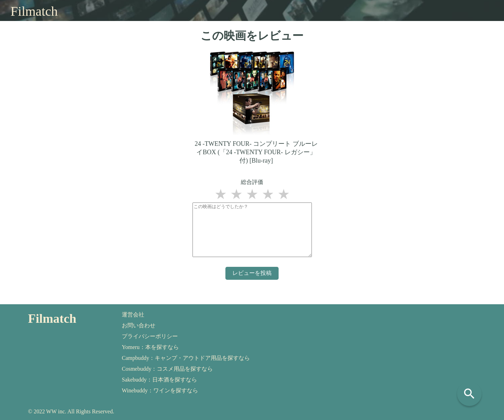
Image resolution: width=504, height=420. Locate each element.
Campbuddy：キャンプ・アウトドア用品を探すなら (186, 358)
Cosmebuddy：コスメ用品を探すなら (167, 369)
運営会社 (133, 315)
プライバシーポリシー (150, 336)
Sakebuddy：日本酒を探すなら (159, 380)
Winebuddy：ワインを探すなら (160, 390)
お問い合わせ (139, 325)
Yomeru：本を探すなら (150, 347)
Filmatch (34, 11)
